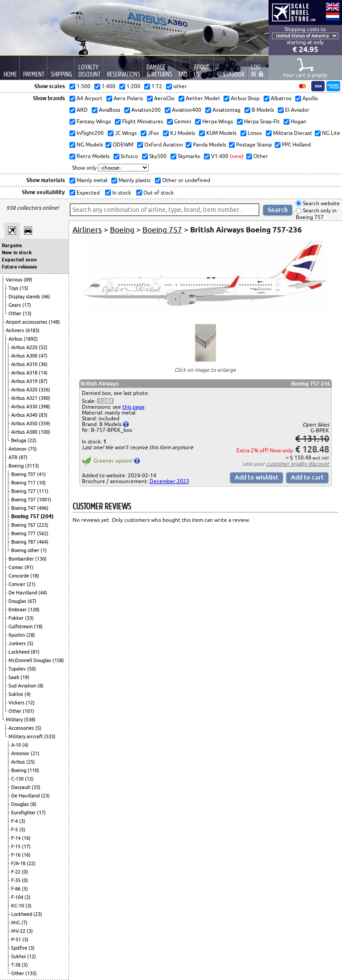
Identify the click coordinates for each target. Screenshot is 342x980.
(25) (31, 762)
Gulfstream (21, 626)
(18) (35, 576)
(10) (41, 483)
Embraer (18, 610)
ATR (14, 457)
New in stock (17, 252)
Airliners (16, 330)
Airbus (16, 339)
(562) (43, 533)
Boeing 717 (24, 483)
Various (15, 280)
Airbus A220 (25, 347)
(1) (44, 550)
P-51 (17, 939)
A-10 (17, 745)
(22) (32, 440)
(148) (54, 322)
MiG (16, 923)
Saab (14, 677)
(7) (24, 923)
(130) (41, 559)
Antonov (18, 449)
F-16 (16, 855)
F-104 (18, 897)
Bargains (12, 245)
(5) (30, 643)
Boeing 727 (24, 491)
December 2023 (169, 481)
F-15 (16, 846)
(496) (43, 508)
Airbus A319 (25, 381)
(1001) (44, 500)
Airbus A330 (25, 407)
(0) (25, 872)
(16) (26, 838)
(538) (30, 720)
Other (16, 313)
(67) (32, 601)
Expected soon (19, 260)
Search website (321, 203)
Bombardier (22, 559)
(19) (25, 677)
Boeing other (26, 550)
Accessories (22, 728)
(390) (45, 398)
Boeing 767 (24, 525)
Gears (15, 305)
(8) (41, 686)
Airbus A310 (25, 364)
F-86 (16, 889)
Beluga (19, 440)
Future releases (19, 267)
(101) (28, 711)
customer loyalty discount (298, 464)
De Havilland (23, 593)
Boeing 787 (24, 542)
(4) (28, 694)
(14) (43, 373)
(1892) (31, 339)
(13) (27, 313)
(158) (58, 660)
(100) (45, 432)
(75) (33, 449)
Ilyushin (17, 635)
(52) (43, 347)
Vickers (17, 703)
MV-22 (19, 931)
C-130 (18, 779)
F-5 (15, 830)
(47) (43, 356)
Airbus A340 (25, 415)
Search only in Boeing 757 (316, 214)
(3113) (32, 466)
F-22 (16, 872)
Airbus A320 (25, 390)
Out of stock (158, 193)
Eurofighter (24, 813)
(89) (28, 280)
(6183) (33, 330)
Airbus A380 (25, 432)
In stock (121, 193)
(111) (43, 491)
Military (15, 720)
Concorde (19, 576)
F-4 (15, 821)
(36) (43, 364)
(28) (31, 635)
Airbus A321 (25, 398)
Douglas (18, 601)
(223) (43, 525)
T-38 (16, 965)
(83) (43, 415)
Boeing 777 (24, 533)
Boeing (17, 466)
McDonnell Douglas (31, 660)
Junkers (18, 643)
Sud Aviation (23, 686)
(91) (29, 567)
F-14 (16, 838)
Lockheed (20, 652)
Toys (14, 288)
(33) (29, 618)
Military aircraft (26, 736)
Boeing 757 (26, 516)
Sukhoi (16, 694)
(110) (33, 770)
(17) (27, 305)
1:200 (105, 401)
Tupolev (18, 669)
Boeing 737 (24, 500)
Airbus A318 (25, 373)
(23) (45, 796)
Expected (88, 193)
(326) (45, 390)
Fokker (17, 618)
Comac (16, 567)
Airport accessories (27, 322)
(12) (30, 703)
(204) (47, 516)
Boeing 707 (24, 474)
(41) (41, 474)
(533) (50, 736)
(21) (31, 584)
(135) (31, 973)
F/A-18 (19, 863)
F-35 (16, 880)
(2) (28, 897)
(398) (45, 407)
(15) (24, 288)
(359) (45, 423)
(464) (43, 542)
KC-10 (18, 906)
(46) (46, 297)
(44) (43, 593)
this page (134, 407)
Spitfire (20, 948)
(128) (34, 610)
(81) (35, 652)
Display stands (25, 297)
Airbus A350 (25, 423)
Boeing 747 (24, 508)
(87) (43, 381)
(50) (32, 669)
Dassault (21, 787)
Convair (18, 584)
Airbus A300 (25, 356)
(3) (22, 821)
